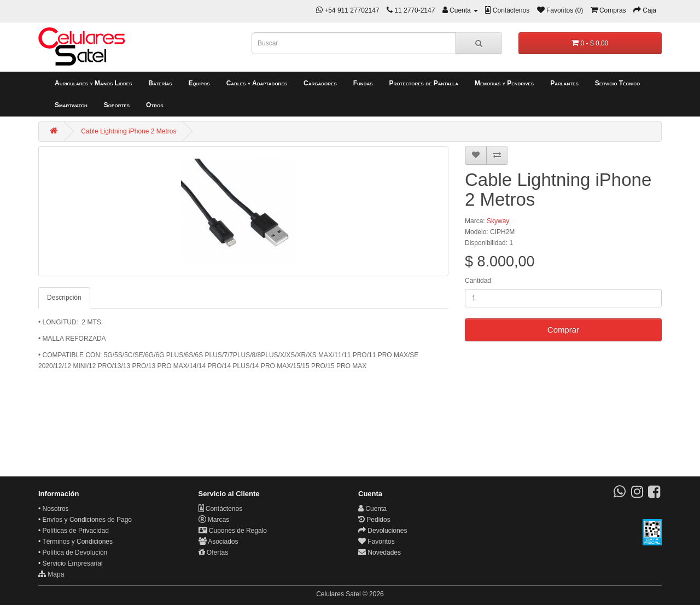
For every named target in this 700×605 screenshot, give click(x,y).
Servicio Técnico (618, 83)
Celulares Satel (338, 594)
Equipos (199, 83)
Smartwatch (71, 105)
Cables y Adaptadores (257, 83)
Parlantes (564, 83)
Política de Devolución (75, 552)
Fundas (363, 83)
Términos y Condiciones (77, 542)
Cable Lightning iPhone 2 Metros (129, 131)
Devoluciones (383, 531)
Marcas (214, 520)
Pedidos (374, 520)
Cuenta (372, 509)
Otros (155, 105)
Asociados (218, 542)
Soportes (117, 105)
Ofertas (214, 552)
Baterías (160, 83)
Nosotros (56, 509)
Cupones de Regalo (233, 531)
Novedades (380, 552)
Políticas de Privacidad (76, 531)
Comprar (563, 330)
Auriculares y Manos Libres (93, 83)
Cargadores (320, 83)
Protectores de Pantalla (424, 83)
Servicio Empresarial (73, 563)
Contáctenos (221, 509)
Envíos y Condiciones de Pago (87, 520)
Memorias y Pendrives (504, 83)
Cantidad (478, 281)
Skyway (498, 221)
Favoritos (377, 542)
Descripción (64, 298)
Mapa (51, 574)
